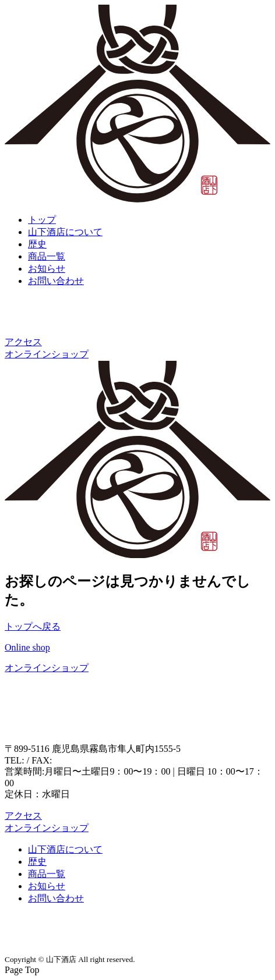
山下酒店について (65, 232)
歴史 (37, 244)
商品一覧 (47, 256)
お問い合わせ (56, 281)
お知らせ (47, 269)
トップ (42, 220)
